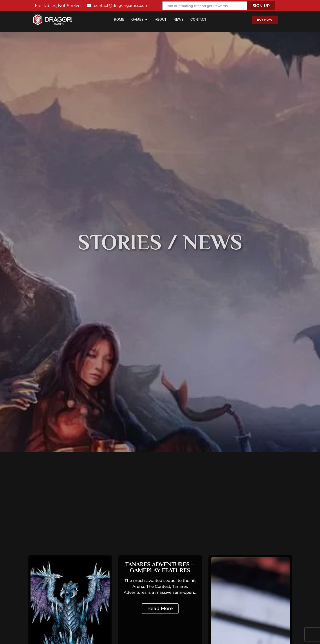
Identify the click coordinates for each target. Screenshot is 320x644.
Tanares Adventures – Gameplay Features (160, 567)
